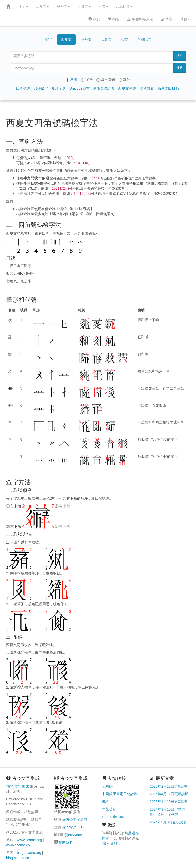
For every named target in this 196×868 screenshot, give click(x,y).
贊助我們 (66, 842)
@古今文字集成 (75, 819)
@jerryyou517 (73, 827)
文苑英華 (109, 809)
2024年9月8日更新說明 (168, 822)
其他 (185, 19)
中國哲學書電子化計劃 (120, 794)
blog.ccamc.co (17, 858)
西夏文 (42, 6)
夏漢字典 (59, 88)
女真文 (84, 6)
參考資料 (110, 843)
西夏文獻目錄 (168, 88)
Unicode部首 (79, 88)
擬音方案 (147, 88)
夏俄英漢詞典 (104, 88)
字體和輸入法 (140, 19)
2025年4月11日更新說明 (169, 794)
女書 (103, 6)
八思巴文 (124, 6)
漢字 (23, 6)
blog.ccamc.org (29, 853)
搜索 (180, 55)
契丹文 (63, 6)
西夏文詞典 (127, 88)
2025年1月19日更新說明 (169, 802)
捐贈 (114, 19)
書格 (105, 802)
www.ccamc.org (29, 840)
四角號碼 (23, 88)
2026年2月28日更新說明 (169, 786)
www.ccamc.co (18, 845)
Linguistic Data (114, 817)
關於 (94, 19)
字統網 (107, 786)
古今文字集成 (18, 786)
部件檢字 (41, 88)
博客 (167, 19)
